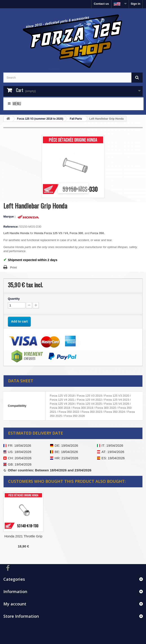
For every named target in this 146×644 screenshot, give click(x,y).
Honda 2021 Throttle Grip (23, 536)
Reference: (11, 227)
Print (13, 267)
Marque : (10, 216)
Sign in (136, 4)
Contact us (101, 4)
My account (15, 604)
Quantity (14, 299)
